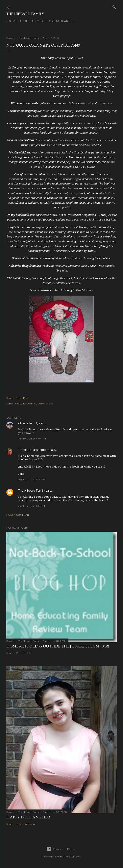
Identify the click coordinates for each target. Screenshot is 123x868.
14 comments (24, 653)
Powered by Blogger (61, 849)
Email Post (22, 398)
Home (11, 21)
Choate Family (28, 423)
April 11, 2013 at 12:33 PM (32, 479)
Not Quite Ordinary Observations (34, 404)
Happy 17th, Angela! (28, 817)
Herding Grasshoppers (34, 450)
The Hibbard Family (25, 14)
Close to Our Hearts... (54, 21)
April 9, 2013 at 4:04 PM (32, 439)
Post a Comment (18, 515)
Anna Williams (72, 857)
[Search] (114, 6)
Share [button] (10, 398)
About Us (26, 21)
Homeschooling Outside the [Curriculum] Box (58, 646)
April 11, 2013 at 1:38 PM (32, 506)
